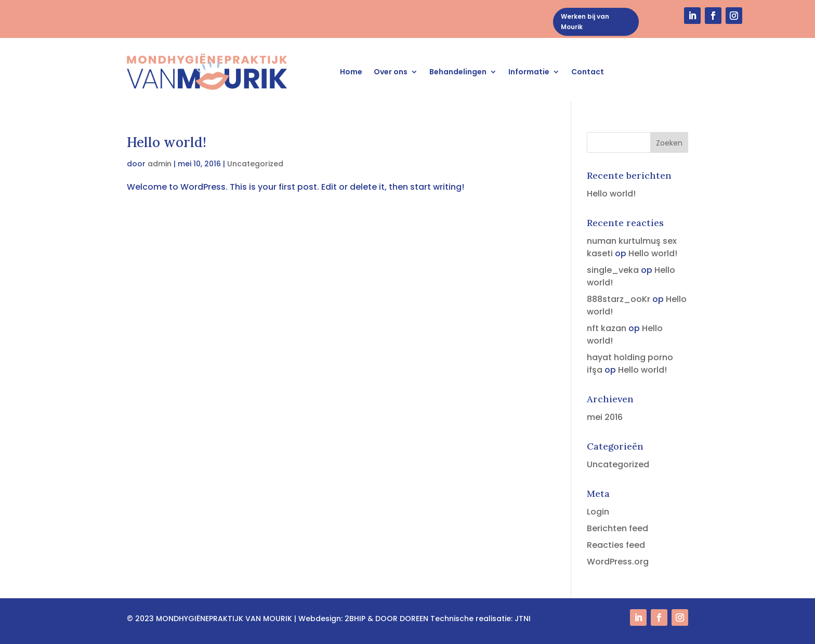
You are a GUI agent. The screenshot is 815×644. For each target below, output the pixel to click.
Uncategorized (255, 164)
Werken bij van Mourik (585, 22)
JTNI (523, 619)
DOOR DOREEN (402, 619)
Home (351, 72)
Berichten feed (617, 528)
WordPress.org (618, 562)
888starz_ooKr (619, 299)
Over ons (391, 72)
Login (598, 512)
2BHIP (355, 619)
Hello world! (167, 142)
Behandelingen (458, 72)
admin (160, 164)
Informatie (529, 72)
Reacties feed (616, 545)
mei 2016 (605, 417)
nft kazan (607, 328)
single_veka (613, 270)
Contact (588, 72)
